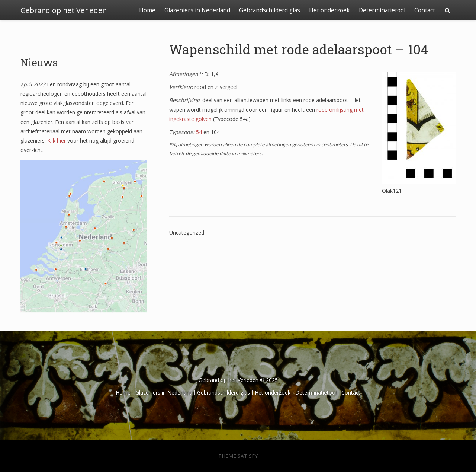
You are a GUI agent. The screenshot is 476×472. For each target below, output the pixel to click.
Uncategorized (187, 232)
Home (147, 10)
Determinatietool (382, 10)
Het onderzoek (329, 10)
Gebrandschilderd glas (270, 10)
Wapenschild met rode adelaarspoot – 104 (299, 49)
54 (200, 132)
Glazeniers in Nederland (197, 10)
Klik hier (57, 141)
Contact (425, 10)
